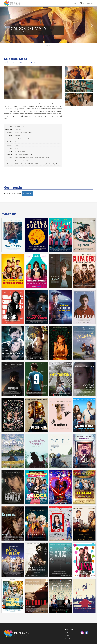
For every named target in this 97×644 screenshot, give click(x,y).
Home (75, 3)
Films (82, 3)
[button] (5, 25)
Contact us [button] (27, 194)
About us (90, 3)
